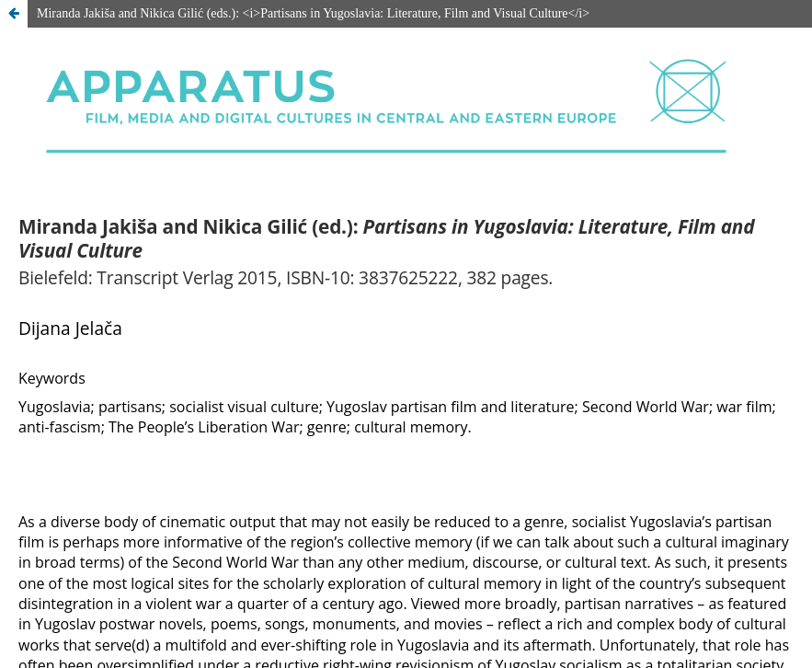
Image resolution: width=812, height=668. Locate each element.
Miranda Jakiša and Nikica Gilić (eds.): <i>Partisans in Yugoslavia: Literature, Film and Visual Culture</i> (313, 13)
